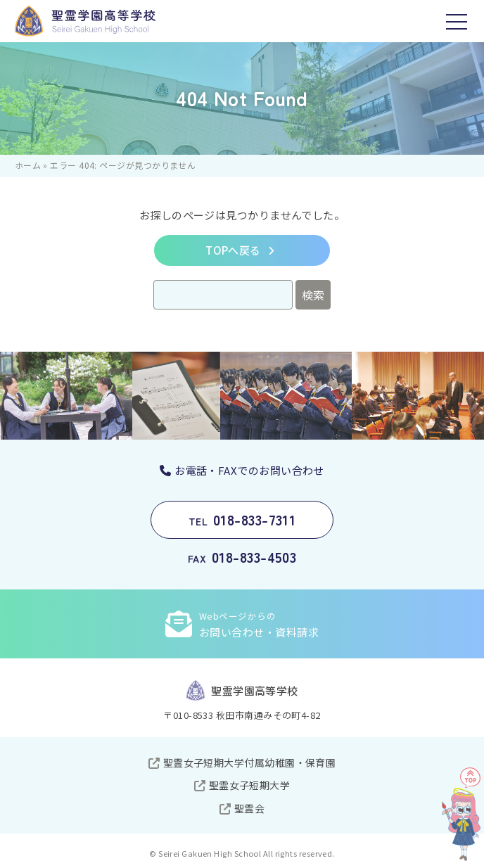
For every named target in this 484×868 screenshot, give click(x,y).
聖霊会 (249, 808)
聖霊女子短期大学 (250, 785)
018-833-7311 (242, 519)
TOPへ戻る (233, 250)
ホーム (28, 165)
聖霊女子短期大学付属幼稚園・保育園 (250, 762)
